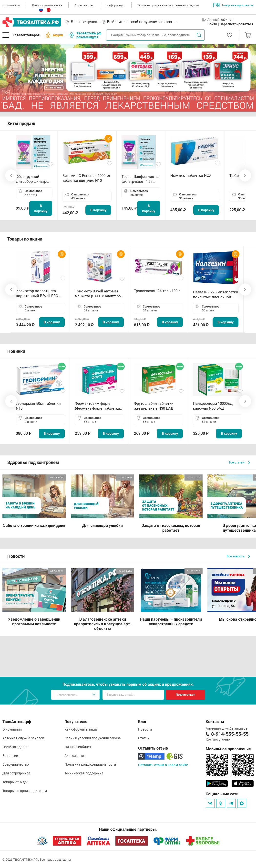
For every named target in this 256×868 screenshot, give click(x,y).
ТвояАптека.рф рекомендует (85, 35)
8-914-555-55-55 (230, 734)
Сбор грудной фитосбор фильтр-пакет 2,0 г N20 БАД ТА (33, 179)
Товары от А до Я (16, 782)
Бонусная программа (233, 5)
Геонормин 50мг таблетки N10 (38, 406)
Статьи (144, 738)
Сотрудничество (16, 764)
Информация (116, 5)
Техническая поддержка (84, 773)
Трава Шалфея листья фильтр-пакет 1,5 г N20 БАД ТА (141, 179)
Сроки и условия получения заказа (93, 738)
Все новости (238, 556)
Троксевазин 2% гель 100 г (157, 291)
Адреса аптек (84, 5)
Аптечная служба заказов (23, 738)
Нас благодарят (15, 747)
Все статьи (239, 462)
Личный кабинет (78, 747)
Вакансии (10, 756)
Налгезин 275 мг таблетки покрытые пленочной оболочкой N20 (216, 295)
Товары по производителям (25, 791)
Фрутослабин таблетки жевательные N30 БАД (154, 406)
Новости (145, 729)
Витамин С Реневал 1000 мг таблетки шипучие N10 (87, 178)
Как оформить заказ (47, 5)
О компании (11, 5)
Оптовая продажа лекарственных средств (168, 5)
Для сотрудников (16, 773)
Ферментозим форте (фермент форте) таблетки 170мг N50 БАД (97, 406)
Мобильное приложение (228, 749)
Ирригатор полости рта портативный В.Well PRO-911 (37, 294)
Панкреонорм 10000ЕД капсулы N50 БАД (213, 406)
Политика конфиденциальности (90, 764)
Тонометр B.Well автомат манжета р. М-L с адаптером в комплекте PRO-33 (99, 294)
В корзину (41, 208)
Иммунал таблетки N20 (190, 175)
